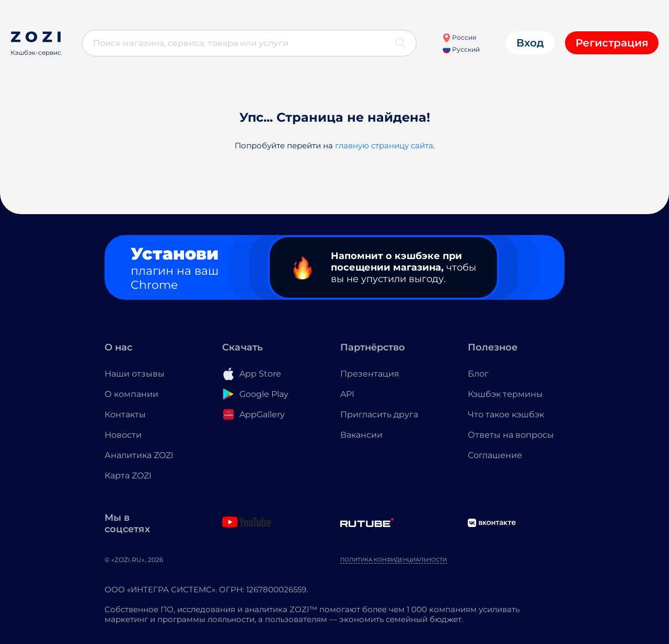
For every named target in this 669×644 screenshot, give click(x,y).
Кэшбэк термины (505, 394)
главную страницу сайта (384, 145)
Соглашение (495, 455)
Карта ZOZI (128, 476)
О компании (131, 394)
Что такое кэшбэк (506, 414)
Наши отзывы (135, 374)
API (347, 394)
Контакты (125, 414)
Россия (459, 37)
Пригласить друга (379, 414)
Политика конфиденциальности (394, 560)
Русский (461, 49)
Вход (530, 43)
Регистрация (612, 43)
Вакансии (361, 435)
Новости (123, 435)
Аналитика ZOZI (139, 455)
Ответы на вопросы (511, 435)
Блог (478, 374)
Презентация (370, 374)
